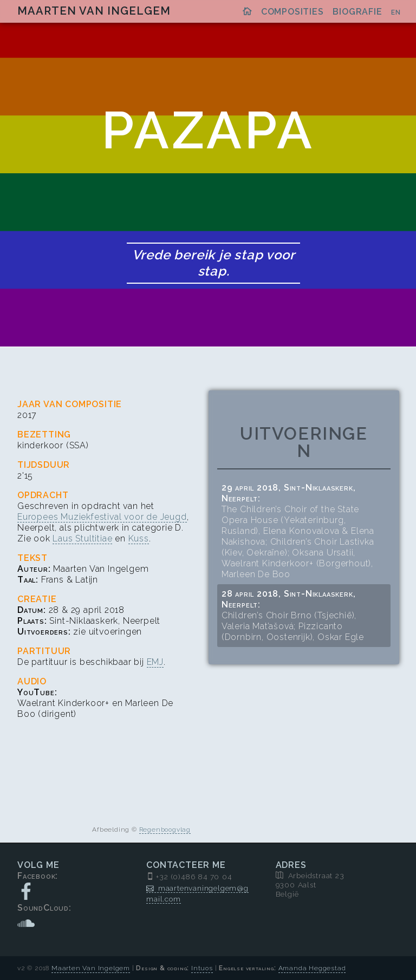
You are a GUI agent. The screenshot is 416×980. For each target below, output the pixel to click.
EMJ (155, 662)
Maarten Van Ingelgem (94, 11)
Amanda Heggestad (312, 968)
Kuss (139, 538)
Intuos (202, 968)
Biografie (357, 12)
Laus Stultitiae (82, 538)
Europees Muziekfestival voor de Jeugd (102, 517)
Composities (292, 12)
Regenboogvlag (165, 829)
